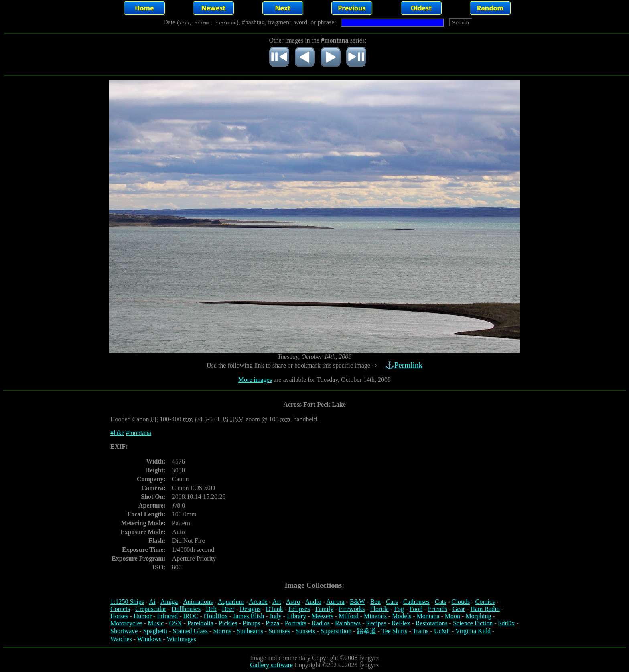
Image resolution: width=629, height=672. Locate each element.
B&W (357, 602)
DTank (274, 609)
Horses (119, 616)
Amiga (169, 602)
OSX (176, 623)
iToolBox (216, 616)
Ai (152, 602)
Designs (250, 609)
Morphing (478, 616)
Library (296, 616)
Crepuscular (151, 609)
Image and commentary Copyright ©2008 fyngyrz (314, 658)
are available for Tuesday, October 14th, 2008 (331, 380)
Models (402, 616)
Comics (485, 602)
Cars (392, 602)
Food (416, 609)
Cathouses (416, 602)
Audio (313, 602)
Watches (121, 639)
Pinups (252, 623)
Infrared (167, 616)
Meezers (322, 616)
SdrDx (507, 623)
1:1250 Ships (127, 602)
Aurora (335, 602)
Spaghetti (155, 631)
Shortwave (124, 631)
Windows (149, 639)
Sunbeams (250, 631)
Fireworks (352, 609)
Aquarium (231, 602)
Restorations (432, 623)
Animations (198, 602)
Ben (375, 602)
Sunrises (279, 631)
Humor (143, 616)
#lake (117, 433)
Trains (420, 631)
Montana (428, 616)
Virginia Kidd (473, 631)
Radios (321, 623)
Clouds (461, 602)
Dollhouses (186, 609)
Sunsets (305, 631)
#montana (139, 433)
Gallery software (271, 665)
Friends (438, 609)
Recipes (376, 623)
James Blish (249, 616)
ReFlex (401, 623)
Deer (228, 609)
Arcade (258, 602)
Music (156, 623)
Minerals (375, 616)
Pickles (228, 623)
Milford (349, 616)
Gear (459, 609)
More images (255, 380)
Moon (452, 616)
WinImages (182, 639)
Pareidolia (200, 623)
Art (277, 602)
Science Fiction (473, 623)
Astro (293, 602)
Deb (211, 609)
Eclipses (299, 609)
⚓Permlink (404, 365)
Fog (399, 609)
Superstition (336, 631)
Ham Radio (485, 609)
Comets (120, 609)
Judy (276, 616)
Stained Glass (191, 631)
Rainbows (348, 623)
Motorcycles (126, 623)
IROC (191, 616)
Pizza (273, 623)
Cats (440, 602)
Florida (379, 609)
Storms (222, 631)
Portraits (296, 623)
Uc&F (442, 631)
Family (324, 609)
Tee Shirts (394, 631)
